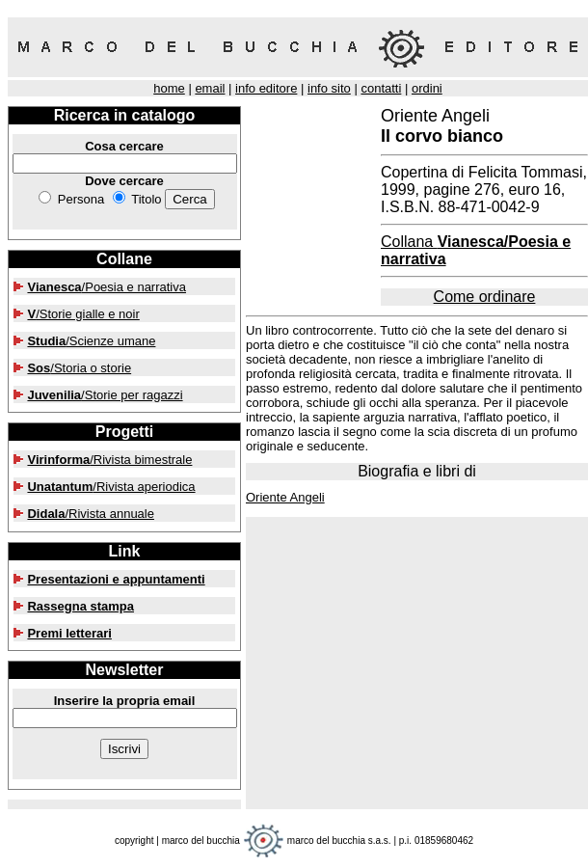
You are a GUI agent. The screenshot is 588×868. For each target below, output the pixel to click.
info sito (329, 88)
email (210, 88)
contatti (381, 88)
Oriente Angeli (285, 497)
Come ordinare (485, 297)
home (169, 88)
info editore (266, 88)
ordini (427, 88)
